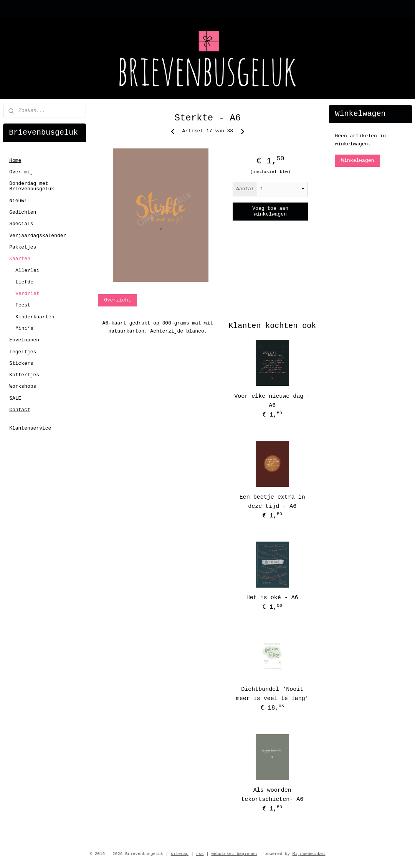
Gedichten (23, 212)
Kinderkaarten (35, 317)
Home (15, 161)
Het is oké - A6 (272, 598)
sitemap (180, 854)
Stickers (21, 363)
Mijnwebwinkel (309, 854)
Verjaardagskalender (38, 236)
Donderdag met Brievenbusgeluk (32, 186)
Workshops (23, 386)
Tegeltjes (23, 352)
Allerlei (27, 271)
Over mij (21, 172)
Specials (21, 224)
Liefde (24, 282)
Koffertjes (24, 375)
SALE (15, 398)
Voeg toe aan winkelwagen (270, 211)
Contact (20, 410)
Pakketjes (23, 247)
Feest (23, 305)
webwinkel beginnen (234, 854)
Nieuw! (18, 201)
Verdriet (27, 294)
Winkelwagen (357, 161)
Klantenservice (30, 428)
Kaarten (20, 259)
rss (200, 854)
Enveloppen (24, 340)
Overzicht (117, 300)
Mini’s (24, 329)
